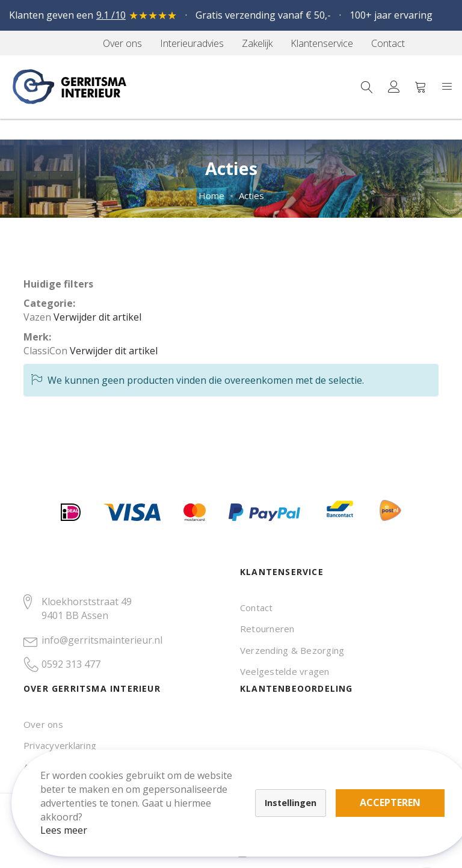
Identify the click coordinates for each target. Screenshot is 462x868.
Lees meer (72, 822)
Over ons (43, 724)
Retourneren (267, 629)
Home (211, 195)
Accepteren (398, 795)
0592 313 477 (71, 664)
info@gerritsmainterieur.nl (102, 640)
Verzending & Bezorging (292, 650)
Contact (257, 608)
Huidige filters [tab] (58, 284)
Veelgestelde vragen (285, 671)
